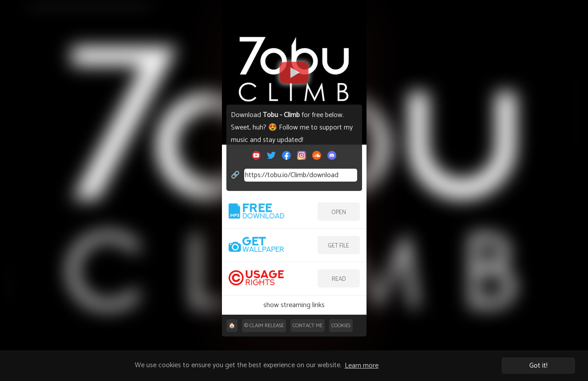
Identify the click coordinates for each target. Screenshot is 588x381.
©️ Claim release (264, 326)
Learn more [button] (362, 366)
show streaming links (294, 305)
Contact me (308, 326)
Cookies (341, 326)
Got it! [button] (538, 366)
